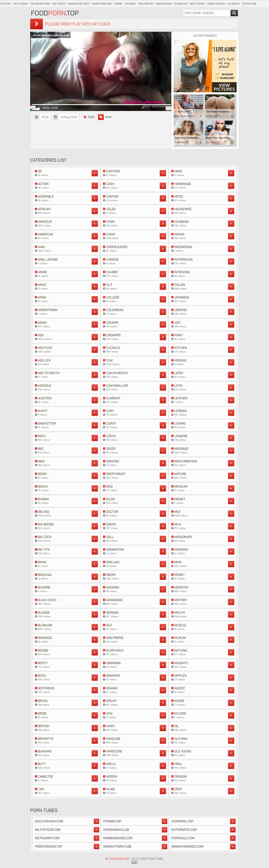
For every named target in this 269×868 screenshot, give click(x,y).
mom (105, 117)
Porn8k (118, 4)
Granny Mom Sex (216, 4)
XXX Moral (130, 4)
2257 (135, 862)
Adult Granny (21, 4)
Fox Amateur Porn (40, 4)
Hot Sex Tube (249, 4)
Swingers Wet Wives (78, 4)
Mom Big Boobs (164, 4)
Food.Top (55, 13)
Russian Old (181, 4)
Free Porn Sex (146, 4)
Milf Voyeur (59, 4)
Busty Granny (197, 4)
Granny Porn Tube (102, 4)
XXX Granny (234, 4)
